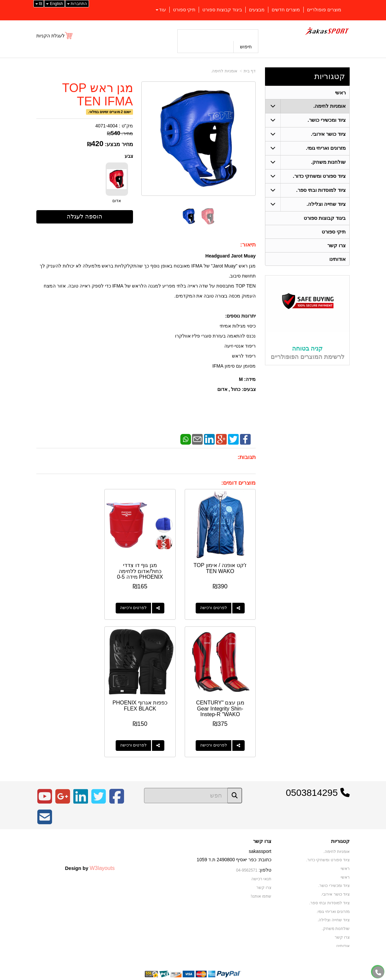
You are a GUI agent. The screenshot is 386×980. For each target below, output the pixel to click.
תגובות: (246, 457)
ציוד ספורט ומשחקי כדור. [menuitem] (319, 176)
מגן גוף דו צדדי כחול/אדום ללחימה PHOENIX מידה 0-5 (146, 566)
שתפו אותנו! (261, 887)
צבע (129, 156)
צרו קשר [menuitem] (336, 246)
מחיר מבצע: (119, 144)
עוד (161, 10)
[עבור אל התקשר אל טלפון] (378, 972)
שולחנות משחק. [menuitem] (328, 162)
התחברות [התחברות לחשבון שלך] (77, 4)
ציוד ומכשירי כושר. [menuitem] (327, 120)
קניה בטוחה (307, 349)
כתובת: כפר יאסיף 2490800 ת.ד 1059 (234, 851)
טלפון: (265, 861)
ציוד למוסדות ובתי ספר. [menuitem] (321, 190)
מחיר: (120, 133)
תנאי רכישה (261, 870)
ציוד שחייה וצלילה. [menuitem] (326, 204)
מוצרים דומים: (238, 483)
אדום (117, 201)
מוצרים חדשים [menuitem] (286, 10)
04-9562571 (247, 861)
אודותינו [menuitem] (337, 259)
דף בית (250, 71)
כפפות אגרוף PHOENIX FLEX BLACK (222, 699)
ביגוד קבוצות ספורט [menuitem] (222, 10)
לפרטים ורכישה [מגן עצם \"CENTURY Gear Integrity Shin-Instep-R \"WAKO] (63, 603)
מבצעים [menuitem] (257, 10)
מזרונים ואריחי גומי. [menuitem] (326, 148)
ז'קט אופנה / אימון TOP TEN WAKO (222, 564)
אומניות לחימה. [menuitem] (330, 106)
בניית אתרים (164, 975)
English (54, 4)
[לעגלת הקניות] (55, 36)
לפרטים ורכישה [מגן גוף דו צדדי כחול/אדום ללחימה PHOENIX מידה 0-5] (139, 603)
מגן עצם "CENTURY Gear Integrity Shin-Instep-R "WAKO (69, 566)
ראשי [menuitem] (340, 93)
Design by (90, 859)
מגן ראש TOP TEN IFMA (97, 95)
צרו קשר (262, 832)
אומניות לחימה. (224, 71)
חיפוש (246, 47)
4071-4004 (106, 126)
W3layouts (102, 859)
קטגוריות (330, 76)
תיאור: (248, 245)
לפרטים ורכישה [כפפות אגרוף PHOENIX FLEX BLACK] (216, 737)
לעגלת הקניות (50, 36)
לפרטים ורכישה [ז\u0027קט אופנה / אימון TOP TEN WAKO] (216, 603)
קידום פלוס (182, 975)
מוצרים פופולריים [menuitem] (324, 10)
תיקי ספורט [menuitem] (184, 10)
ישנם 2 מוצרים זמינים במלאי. (109, 112)
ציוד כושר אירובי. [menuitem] (328, 134)
